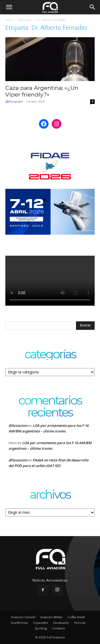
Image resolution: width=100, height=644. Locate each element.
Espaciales (41, 623)
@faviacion (14, 101)
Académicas (19, 623)
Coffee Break (76, 617)
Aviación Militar (51, 617)
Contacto (59, 628)
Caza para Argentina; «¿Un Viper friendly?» (42, 91)
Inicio (9, 20)
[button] (9, 7)
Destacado (61, 623)
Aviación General (23, 617)
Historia (80, 623)
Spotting (41, 628)
